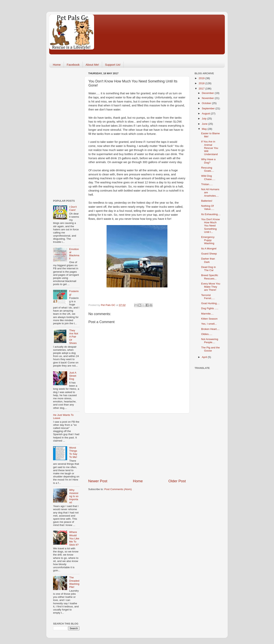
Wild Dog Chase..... (208, 177)
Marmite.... (207, 314)
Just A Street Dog (73, 376)
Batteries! (207, 201)
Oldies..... (207, 334)
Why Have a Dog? (208, 161)
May (205, 129)
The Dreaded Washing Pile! (74, 582)
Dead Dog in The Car (209, 269)
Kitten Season (209, 319)
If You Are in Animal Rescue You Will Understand (210, 148)
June (205, 124)
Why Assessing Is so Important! (74, 496)
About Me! (92, 65)
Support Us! (113, 65)
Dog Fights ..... (210, 308)
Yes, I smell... (209, 324)
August (206, 114)
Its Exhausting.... (211, 214)
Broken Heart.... (210, 329)
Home (57, 65)
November (208, 98)
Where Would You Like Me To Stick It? (74, 538)
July (205, 119)
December (208, 93)
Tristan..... (207, 184)
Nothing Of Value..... (208, 207)
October (207, 103)
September (209, 108)
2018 (202, 83)
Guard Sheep (209, 254)
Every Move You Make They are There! (211, 287)
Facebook (73, 65)
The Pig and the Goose (210, 349)
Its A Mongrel (209, 249)
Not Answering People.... (210, 341)
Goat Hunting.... (210, 303)
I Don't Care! (73, 208)
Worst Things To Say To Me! (73, 452)
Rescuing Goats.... (208, 169)
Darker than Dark (208, 260)
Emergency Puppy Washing (208, 240)
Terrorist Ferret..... (208, 297)
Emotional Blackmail (74, 254)
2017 (202, 89)
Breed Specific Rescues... (210, 277)
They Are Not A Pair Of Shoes (74, 337)
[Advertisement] (137, 446)
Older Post (177, 481)
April (205, 357)
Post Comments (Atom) (118, 489)
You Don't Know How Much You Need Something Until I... (210, 226)
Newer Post (98, 481)
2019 (202, 78)
